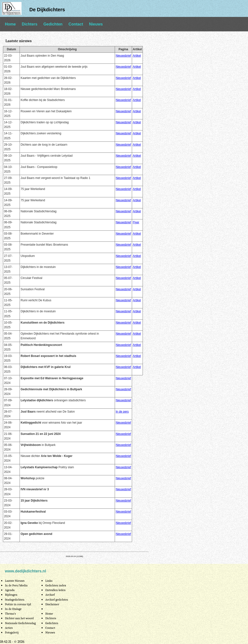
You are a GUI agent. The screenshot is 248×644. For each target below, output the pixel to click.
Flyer (136, 222)
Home (10, 24)
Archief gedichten (57, 600)
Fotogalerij (12, 632)
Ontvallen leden (55, 590)
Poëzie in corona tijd (18, 604)
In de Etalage (13, 609)
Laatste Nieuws (15, 581)
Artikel (137, 56)
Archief (50, 595)
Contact (76, 24)
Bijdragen (11, 595)
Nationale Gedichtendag (20, 623)
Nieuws (96, 24)
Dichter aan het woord (19, 618)
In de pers (122, 412)
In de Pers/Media (16, 585)
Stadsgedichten (15, 600)
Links (49, 581)
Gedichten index (56, 585)
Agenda (10, 590)
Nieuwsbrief (123, 56)
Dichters (30, 24)
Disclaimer (52, 604)
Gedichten (53, 24)
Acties (9, 628)
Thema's (10, 613)
